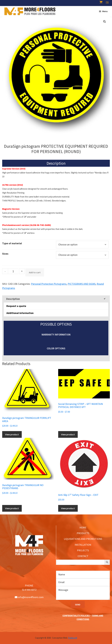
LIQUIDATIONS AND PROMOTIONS (83, 539)
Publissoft (73, 638)
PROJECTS (83, 550)
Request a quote (16, 306)
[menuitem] (107, 2)
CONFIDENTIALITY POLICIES (76, 616)
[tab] (56, 299)
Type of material (12, 243)
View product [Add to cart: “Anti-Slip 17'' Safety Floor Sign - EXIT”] (68, 508)
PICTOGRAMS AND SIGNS (82, 284)
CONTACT (83, 556)
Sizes (5, 254)
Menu (105, 11)
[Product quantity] (13, 271)
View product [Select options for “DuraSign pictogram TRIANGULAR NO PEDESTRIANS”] (12, 508)
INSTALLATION (83, 545)
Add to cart (35, 272)
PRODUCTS (83, 533)
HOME (83, 527)
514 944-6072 (29, 590)
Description (13, 299)
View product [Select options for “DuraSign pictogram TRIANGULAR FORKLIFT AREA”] (12, 434)
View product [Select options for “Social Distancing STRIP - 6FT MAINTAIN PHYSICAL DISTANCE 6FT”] (68, 434)
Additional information (20, 313)
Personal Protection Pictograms (49, 284)
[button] (105, 22)
